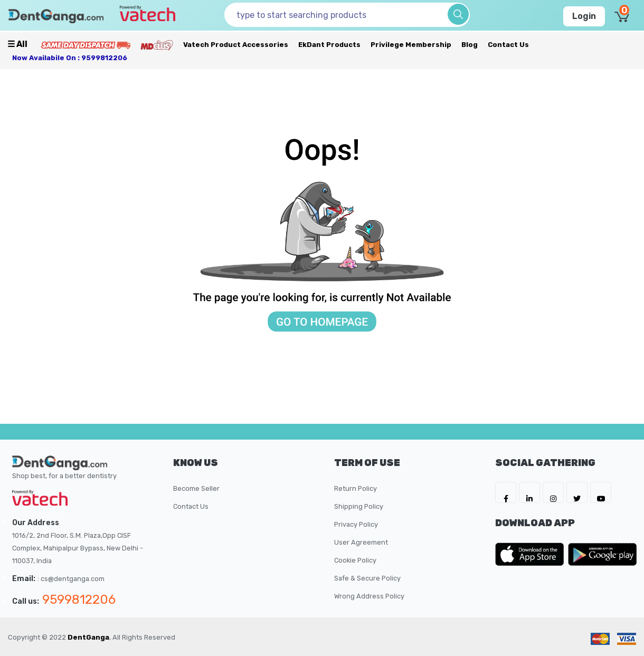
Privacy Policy (356, 524)
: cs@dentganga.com (71, 579)
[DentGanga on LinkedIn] (529, 492)
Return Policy (356, 488)
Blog (470, 45)
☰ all (17, 44)
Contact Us (508, 45)
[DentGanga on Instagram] (553, 492)
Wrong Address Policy (369, 596)
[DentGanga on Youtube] (601, 492)
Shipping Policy (359, 506)
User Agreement (361, 542)
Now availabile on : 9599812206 (70, 58)
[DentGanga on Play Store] (602, 554)
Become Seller (196, 488)
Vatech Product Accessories (236, 45)
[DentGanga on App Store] (532, 554)
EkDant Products (329, 45)
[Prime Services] (86, 45)
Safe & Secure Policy (367, 578)
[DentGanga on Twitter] (577, 492)
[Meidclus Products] (157, 45)
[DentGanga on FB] (506, 492)
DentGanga (88, 637)
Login (584, 16)
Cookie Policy (355, 560)
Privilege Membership (411, 45)
